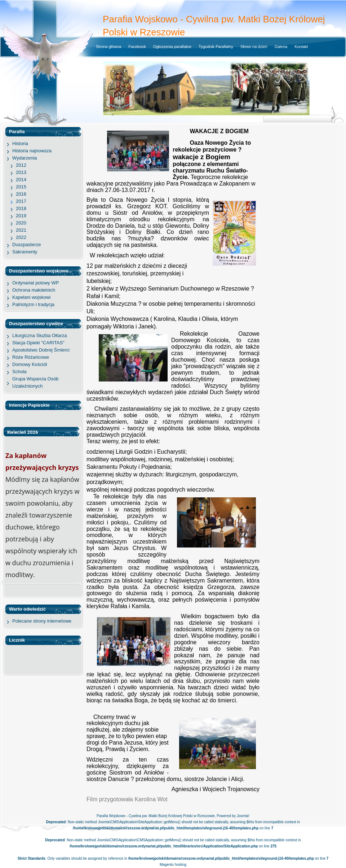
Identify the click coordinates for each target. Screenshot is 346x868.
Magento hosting (173, 865)
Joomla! (243, 816)
